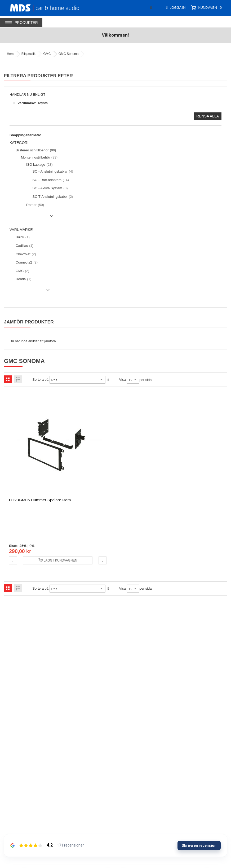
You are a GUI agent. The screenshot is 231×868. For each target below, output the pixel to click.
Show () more (32, 218)
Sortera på (40, 380)
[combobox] (163, 7)
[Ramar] (34, 205)
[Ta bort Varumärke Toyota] (14, 103)
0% (32, 546)
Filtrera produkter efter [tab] (38, 76)
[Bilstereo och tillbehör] (35, 150)
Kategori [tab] (19, 143)
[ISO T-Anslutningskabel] (52, 197)
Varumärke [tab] (21, 230)
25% (23, 546)
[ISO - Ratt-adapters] (50, 180)
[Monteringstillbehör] (39, 157)
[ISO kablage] (39, 165)
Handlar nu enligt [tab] (27, 95)
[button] (13, 560)
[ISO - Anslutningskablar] (52, 172)
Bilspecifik (28, 54)
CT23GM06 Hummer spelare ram (40, 500)
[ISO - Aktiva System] (49, 188)
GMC (47, 54)
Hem (10, 54)
